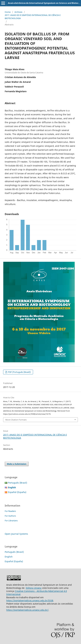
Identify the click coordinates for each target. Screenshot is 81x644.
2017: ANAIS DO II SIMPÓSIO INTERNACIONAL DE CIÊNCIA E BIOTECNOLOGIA (33, 17)
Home (8, 12)
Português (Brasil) (18, 483)
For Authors (10, 516)
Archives (18, 12)
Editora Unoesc (34, 588)
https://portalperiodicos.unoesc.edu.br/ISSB (30, 601)
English (9, 557)
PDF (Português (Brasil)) (19, 372)
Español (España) (17, 492)
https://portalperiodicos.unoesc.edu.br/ (27, 610)
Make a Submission (17, 464)
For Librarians (11, 521)
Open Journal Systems (16, 534)
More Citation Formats (16, 420)
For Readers (10, 511)
